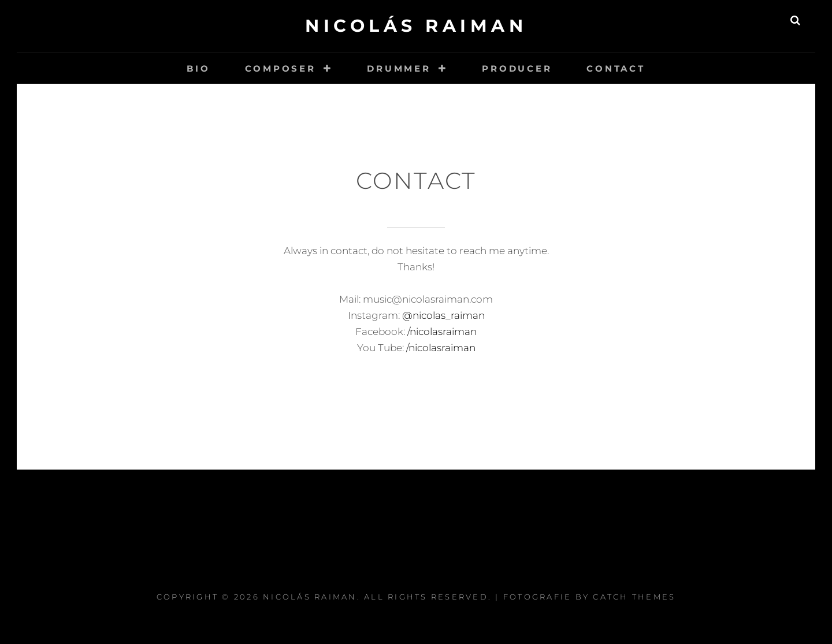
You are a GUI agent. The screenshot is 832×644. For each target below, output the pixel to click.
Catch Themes (634, 597)
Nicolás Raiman (416, 26)
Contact (616, 68)
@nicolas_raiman (443, 315)
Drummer (399, 68)
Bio (198, 68)
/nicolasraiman (441, 332)
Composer (281, 68)
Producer (517, 68)
